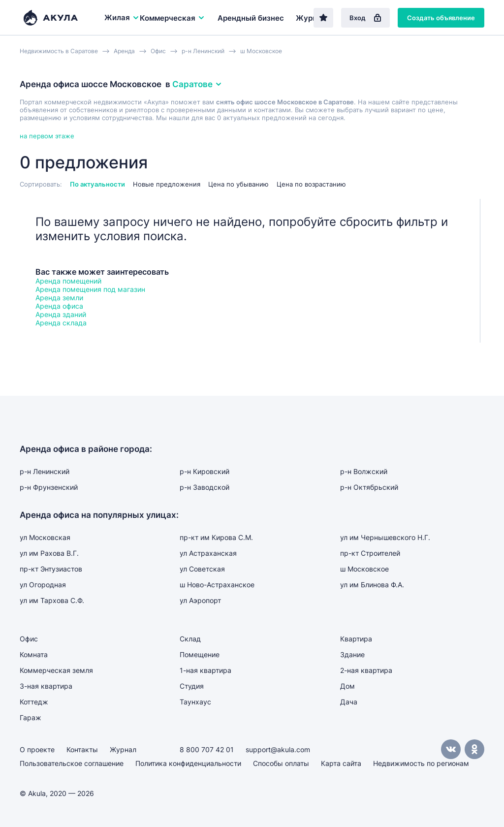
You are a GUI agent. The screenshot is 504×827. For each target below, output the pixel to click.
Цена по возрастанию (311, 184)
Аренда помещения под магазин (90, 289)
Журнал (311, 18)
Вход (365, 18)
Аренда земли (59, 298)
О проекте (37, 749)
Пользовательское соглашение (72, 763)
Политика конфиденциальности (188, 763)
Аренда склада (61, 323)
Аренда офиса (59, 306)
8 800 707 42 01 (207, 749)
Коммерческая (173, 18)
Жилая (122, 17)
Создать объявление (441, 18)
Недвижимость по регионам (421, 763)
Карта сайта (341, 763)
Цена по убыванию (238, 184)
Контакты (82, 749)
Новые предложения (167, 184)
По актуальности (97, 184)
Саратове (197, 84)
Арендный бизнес (251, 18)
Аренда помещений (68, 281)
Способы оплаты (281, 763)
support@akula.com (278, 749)
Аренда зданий (61, 314)
